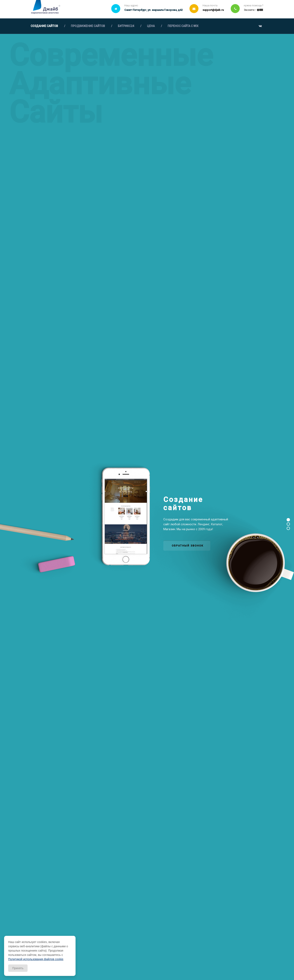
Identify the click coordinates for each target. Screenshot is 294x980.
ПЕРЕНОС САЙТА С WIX (183, 26)
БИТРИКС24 (126, 26)
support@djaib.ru (213, 10)
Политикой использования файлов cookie (36, 959)
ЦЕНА (151, 26)
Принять (18, 968)
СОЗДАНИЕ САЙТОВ (44, 26)
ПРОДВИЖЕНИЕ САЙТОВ (88, 26)
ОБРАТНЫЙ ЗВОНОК (188, 546)
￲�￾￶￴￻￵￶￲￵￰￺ (260, 10)
